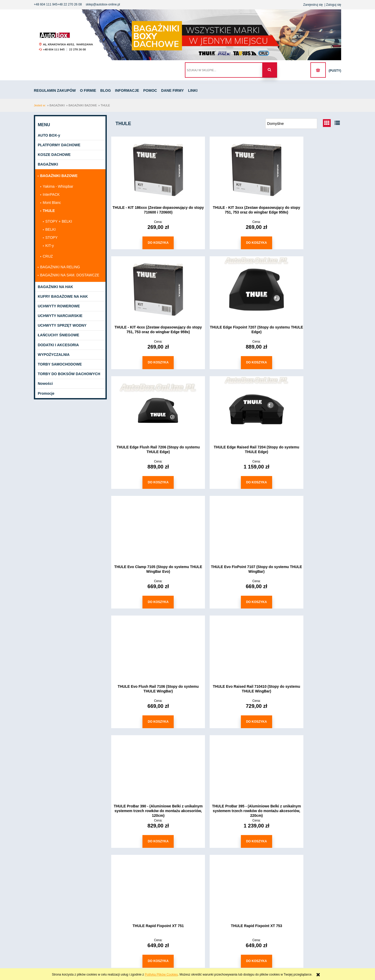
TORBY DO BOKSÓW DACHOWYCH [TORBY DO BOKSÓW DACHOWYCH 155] (69, 374)
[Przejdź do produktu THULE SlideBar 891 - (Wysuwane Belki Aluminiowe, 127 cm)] (148, 764)
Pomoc (86, 912)
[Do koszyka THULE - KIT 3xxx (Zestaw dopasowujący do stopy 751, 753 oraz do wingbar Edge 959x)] (227, 243)
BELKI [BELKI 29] (51, 230)
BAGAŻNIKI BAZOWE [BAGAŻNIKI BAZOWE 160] (59, 176)
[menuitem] (57, 91)
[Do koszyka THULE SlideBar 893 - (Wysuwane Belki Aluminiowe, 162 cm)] (305, 837)
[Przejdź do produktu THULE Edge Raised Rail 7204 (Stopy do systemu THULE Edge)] (305, 289)
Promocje (46, 394)
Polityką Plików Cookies (161, 975)
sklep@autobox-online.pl (103, 4)
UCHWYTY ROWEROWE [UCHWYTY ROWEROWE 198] (59, 306)
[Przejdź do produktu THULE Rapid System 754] (305, 645)
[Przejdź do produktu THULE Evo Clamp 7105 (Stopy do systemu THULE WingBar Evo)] (148, 407)
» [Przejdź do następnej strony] (251, 857)
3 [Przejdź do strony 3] (239, 857)
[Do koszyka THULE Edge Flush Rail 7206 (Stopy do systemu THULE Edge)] (227, 361)
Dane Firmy (89, 918)
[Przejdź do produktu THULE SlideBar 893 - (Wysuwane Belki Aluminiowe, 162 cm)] (305, 764)
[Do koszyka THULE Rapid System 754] (305, 718)
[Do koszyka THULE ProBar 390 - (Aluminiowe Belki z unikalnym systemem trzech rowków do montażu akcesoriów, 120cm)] (227, 599)
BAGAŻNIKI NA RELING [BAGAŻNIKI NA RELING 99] (60, 267)
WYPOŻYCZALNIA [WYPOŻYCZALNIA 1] (54, 355)
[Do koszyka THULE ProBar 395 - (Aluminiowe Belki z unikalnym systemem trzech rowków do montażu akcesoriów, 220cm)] (305, 599)
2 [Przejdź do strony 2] (227, 857)
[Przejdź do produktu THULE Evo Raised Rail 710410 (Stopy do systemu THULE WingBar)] (148, 526)
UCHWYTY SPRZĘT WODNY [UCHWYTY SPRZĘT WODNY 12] (62, 326)
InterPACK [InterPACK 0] (51, 195)
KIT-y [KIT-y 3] (50, 246)
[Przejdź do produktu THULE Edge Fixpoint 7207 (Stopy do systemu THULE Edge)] (148, 289)
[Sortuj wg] (291, 124)
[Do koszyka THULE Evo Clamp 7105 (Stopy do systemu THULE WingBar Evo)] (148, 480)
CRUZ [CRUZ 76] (48, 257)
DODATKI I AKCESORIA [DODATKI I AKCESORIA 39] (58, 345)
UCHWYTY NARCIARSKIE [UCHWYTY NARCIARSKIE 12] (60, 316)
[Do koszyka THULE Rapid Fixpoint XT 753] (227, 718)
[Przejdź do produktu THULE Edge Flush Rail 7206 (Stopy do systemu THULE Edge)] (227, 289)
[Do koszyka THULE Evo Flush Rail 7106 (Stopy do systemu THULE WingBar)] (305, 480)
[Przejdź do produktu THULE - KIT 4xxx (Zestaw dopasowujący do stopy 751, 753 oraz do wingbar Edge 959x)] (305, 170)
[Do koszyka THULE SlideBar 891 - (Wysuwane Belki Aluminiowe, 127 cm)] (148, 837)
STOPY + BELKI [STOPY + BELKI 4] (59, 222)
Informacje (88, 906)
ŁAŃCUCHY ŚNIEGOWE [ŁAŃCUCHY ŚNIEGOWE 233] (58, 336)
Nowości (45, 384)
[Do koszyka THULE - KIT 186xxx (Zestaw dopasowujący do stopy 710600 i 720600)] (148, 243)
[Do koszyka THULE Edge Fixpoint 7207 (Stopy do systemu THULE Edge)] (148, 361)
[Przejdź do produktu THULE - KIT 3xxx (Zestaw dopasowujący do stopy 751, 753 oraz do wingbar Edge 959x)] (227, 170)
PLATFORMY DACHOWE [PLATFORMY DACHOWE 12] (59, 145)
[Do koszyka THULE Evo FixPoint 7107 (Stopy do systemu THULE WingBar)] (227, 480)
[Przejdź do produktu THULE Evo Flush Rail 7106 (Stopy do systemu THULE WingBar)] (305, 407)
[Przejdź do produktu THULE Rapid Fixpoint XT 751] (148, 645)
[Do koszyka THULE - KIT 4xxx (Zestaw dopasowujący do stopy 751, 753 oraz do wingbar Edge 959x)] (305, 243)
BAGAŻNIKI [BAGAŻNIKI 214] (48, 165)
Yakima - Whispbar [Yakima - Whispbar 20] (58, 187)
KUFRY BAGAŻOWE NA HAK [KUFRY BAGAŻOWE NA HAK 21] (63, 297)
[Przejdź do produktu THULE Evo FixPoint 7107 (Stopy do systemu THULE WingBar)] (227, 407)
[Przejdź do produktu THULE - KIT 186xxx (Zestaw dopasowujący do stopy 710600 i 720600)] (148, 170)
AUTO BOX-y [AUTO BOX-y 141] (49, 136)
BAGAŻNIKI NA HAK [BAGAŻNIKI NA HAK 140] (55, 287)
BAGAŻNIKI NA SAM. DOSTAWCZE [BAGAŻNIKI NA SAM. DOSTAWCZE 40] (70, 275)
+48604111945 (51, 961)
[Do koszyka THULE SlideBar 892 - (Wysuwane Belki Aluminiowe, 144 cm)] (227, 837)
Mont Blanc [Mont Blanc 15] (52, 203)
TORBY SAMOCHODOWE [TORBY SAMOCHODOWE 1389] (60, 364)
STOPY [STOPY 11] (51, 238)
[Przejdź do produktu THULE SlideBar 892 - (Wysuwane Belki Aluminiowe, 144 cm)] (227, 764)
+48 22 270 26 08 (70, 4)
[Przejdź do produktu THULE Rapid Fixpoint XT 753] (227, 645)
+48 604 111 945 (46, 4)
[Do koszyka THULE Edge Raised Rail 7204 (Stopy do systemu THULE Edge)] (305, 361)
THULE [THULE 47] (49, 211)
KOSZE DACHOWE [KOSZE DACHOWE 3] (54, 155)
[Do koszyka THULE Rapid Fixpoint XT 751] (148, 718)
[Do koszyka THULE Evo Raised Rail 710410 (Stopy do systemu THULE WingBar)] (148, 599)
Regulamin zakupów (95, 893)
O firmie (86, 899)
